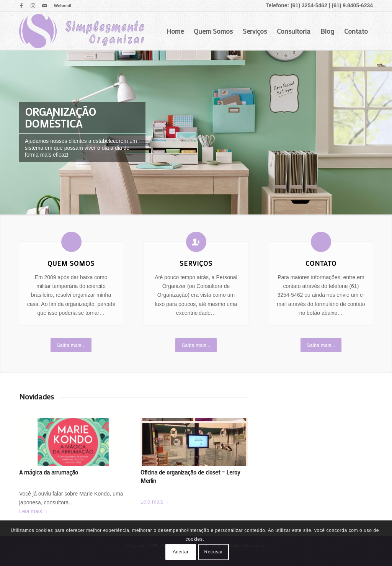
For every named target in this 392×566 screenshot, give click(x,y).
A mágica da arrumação (49, 472)
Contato (356, 31)
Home (175, 31)
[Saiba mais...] (71, 345)
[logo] (82, 31)
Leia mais (34, 511)
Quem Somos (213, 31)
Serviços (255, 31)
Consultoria (294, 31)
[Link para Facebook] (21, 6)
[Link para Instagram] (33, 6)
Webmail (63, 6)
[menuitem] (61, 6)
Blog (327, 31)
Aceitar (181, 552)
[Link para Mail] (44, 6)
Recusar (214, 552)
